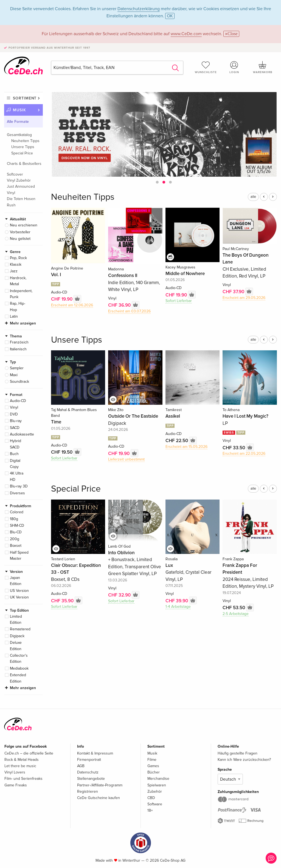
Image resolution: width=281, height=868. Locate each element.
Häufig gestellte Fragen (238, 753)
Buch (14, 454)
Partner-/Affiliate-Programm (100, 785)
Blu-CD (16, 532)
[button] (157, 182)
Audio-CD (18, 401)
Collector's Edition (19, 658)
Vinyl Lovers (15, 772)
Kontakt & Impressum (95, 753)
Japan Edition (16, 581)
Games (153, 766)
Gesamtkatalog (19, 135)
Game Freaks (16, 785)
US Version (19, 591)
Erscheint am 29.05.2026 (244, 298)
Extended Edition (18, 678)
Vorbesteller (20, 232)
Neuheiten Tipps (25, 141)
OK (170, 16)
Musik (19, 110)
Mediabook (19, 668)
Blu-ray (16, 421)
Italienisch (18, 349)
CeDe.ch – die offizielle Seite (29, 753)
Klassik (16, 264)
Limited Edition (16, 619)
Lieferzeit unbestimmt (126, 459)
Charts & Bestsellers (24, 164)
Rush (11, 205)
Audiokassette (22, 434)
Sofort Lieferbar (179, 301)
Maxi (14, 375)
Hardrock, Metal (18, 281)
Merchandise (158, 779)
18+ (150, 810)
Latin (14, 316)
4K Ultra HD (17, 476)
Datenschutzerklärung (139, 9)
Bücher (154, 772)
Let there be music (20, 766)
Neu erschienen (24, 225)
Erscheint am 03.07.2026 (129, 311)
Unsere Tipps (23, 147)
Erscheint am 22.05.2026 (244, 454)
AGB (81, 766)
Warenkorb (263, 67)
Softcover (15, 174)
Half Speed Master (19, 555)
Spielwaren (157, 785)
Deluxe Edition (16, 646)
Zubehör (155, 791)
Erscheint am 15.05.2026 (186, 447)
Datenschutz (88, 772)
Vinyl (14, 407)
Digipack (17, 636)
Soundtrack (19, 382)
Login (234, 67)
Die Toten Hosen (21, 199)
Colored (17, 512)
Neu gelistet (20, 239)
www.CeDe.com (186, 34)
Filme (152, 760)
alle (253, 197)
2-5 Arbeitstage (236, 614)
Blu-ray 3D (19, 486)
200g (15, 539)
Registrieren (88, 791)
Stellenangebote (91, 779)
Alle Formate (18, 122)
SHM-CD (17, 525)
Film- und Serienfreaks (23, 779)
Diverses (17, 493)
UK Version (19, 597)
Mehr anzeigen (23, 323)
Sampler (17, 368)
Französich (19, 342)
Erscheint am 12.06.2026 (72, 305)
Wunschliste (206, 67)
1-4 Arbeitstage (178, 607)
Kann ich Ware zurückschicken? (244, 760)
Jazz (14, 271)
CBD (151, 798)
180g (14, 519)
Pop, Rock (18, 258)
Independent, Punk (21, 294)
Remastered (20, 629)
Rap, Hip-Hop (18, 307)
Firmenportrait (89, 760)
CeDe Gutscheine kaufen (99, 798)
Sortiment (25, 98)
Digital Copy (15, 464)
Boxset (16, 546)
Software (155, 804)
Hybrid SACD (16, 444)
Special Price (22, 153)
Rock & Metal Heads (22, 760)
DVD (14, 414)
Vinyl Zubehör (19, 180)
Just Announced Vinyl (21, 189)
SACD (15, 428)
